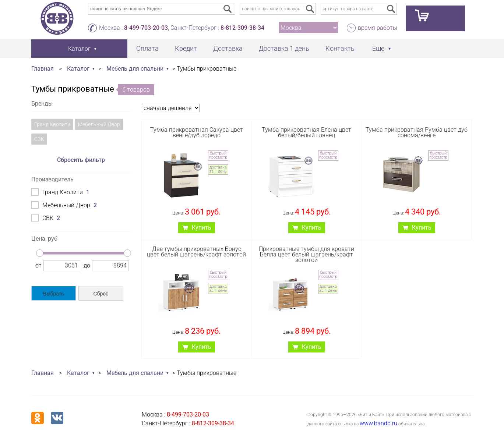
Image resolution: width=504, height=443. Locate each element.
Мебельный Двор (99, 124)
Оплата (147, 48)
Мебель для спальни (135, 69)
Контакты (341, 48)
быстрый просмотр (218, 155)
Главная (43, 69)
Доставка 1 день (284, 48)
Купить (202, 228)
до (87, 265)
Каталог (78, 69)
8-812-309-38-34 (242, 28)
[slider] (40, 253)
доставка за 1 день (218, 169)
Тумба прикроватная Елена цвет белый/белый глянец (306, 132)
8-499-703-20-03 (146, 28)
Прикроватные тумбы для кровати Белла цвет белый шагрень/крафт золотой (306, 254)
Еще (378, 48)
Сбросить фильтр (81, 160)
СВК (39, 139)
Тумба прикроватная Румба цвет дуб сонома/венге (417, 132)
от (38, 265)
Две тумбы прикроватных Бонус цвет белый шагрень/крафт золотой (196, 252)
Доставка (228, 48)
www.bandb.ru (378, 423)
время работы (378, 28)
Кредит (186, 48)
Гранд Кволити (52, 124)
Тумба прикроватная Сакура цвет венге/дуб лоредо (197, 132)
